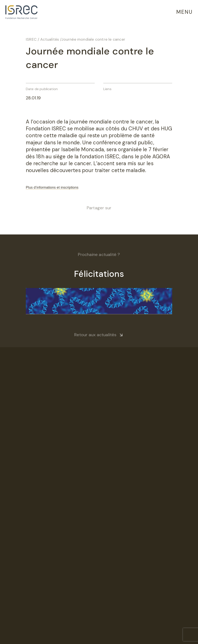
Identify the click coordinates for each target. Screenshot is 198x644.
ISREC (31, 39)
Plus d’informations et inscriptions (52, 187)
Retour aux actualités (95, 335)
